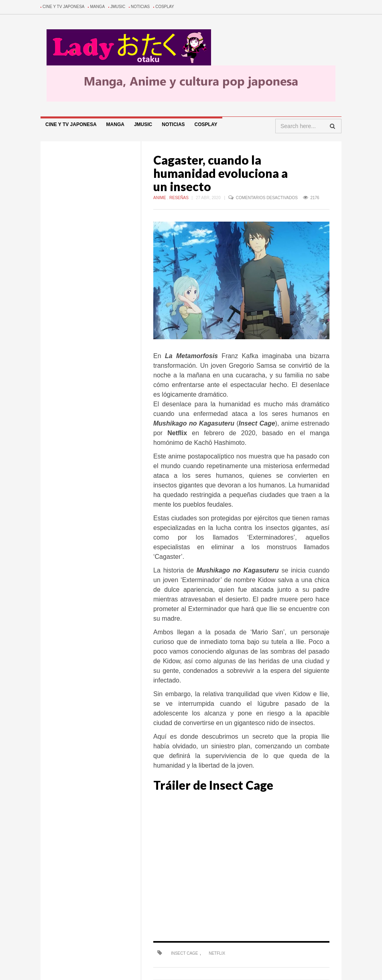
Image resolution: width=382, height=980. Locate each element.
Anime (160, 198)
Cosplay (165, 7)
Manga (97, 7)
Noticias (140, 7)
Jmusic (118, 7)
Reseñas (180, 198)
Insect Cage (185, 953)
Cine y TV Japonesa (63, 7)
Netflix (217, 953)
